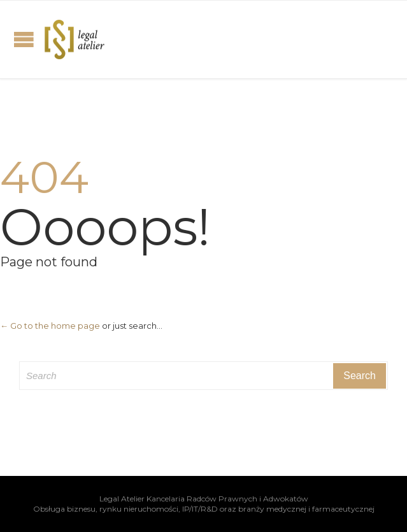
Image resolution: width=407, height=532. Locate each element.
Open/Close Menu (24, 39)
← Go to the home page (50, 326)
